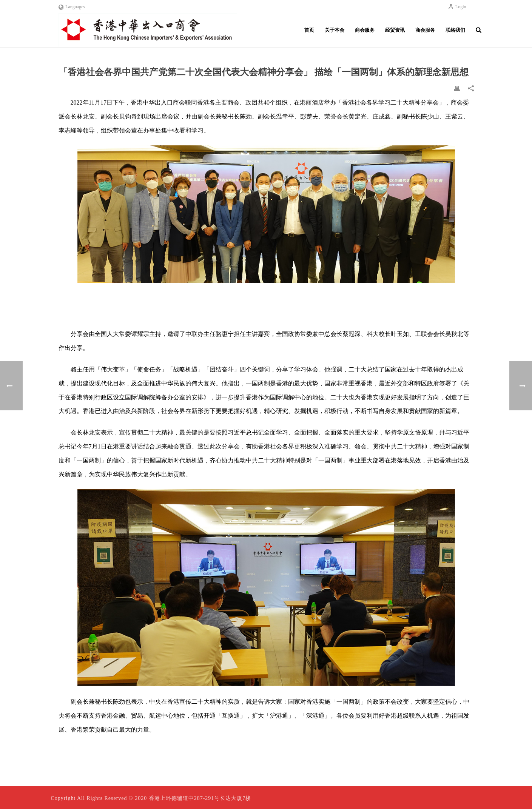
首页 (309, 30)
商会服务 (365, 30)
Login (457, 7)
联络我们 (455, 30)
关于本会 (335, 30)
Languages (72, 7)
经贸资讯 (395, 30)
